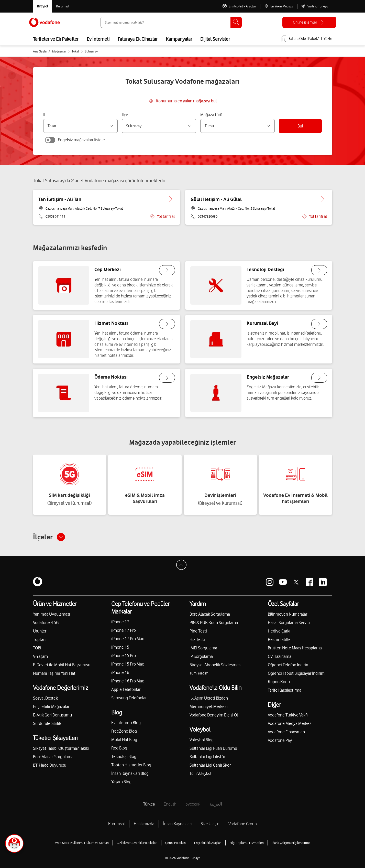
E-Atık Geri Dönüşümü (52, 715)
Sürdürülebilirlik (47, 723)
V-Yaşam (40, 656)
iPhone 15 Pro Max (128, 664)
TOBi (37, 648)
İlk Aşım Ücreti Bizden (209, 698)
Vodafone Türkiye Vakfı (288, 715)
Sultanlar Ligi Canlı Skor (210, 765)
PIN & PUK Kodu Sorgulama (214, 623)
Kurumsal (117, 824)
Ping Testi (198, 631)
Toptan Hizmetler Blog (131, 765)
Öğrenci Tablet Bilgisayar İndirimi (297, 673)
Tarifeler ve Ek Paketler (56, 39)
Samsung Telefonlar (129, 698)
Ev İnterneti (98, 39)
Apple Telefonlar (126, 689)
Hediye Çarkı (279, 631)
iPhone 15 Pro (124, 656)
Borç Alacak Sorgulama (53, 757)
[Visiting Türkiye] (315, 6)
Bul (300, 126)
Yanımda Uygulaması (52, 614)
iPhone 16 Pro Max (128, 681)
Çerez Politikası (176, 843)
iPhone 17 (120, 622)
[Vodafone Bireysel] (42, 6)
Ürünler (40, 631)
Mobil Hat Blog (124, 740)
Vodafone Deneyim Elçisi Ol (214, 715)
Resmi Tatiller (280, 639)
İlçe (125, 115)
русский (193, 804)
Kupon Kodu (279, 682)
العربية (216, 804)
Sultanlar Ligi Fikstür (207, 757)
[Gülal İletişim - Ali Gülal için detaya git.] (323, 199)
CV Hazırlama (280, 656)
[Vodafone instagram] (270, 582)
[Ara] (236, 22)
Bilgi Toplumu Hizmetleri (247, 843)
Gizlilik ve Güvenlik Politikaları (137, 843)
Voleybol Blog (202, 740)
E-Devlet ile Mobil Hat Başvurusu (62, 665)
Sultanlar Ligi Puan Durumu (213, 748)
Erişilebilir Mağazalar (51, 706)
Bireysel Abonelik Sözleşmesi (215, 665)
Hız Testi (197, 639)
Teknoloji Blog (124, 756)
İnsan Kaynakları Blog (130, 773)
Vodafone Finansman (286, 732)
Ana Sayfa (40, 51)
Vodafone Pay (280, 740)
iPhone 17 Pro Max (128, 639)
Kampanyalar (179, 39)
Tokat (75, 51)
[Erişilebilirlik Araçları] (239, 6)
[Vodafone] (38, 582)
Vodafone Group (243, 824)
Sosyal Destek (45, 698)
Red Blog (119, 748)
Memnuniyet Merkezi (209, 706)
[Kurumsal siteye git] (63, 6)
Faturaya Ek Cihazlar (138, 39)
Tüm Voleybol (200, 774)
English (170, 804)
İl (44, 115)
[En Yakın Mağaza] (279, 6)
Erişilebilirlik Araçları (208, 843)
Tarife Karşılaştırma (285, 690)
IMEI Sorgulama (203, 648)
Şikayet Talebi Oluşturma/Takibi (61, 748)
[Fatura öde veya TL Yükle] (306, 39)
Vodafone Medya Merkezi (290, 723)
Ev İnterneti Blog (126, 723)
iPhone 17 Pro (124, 630)
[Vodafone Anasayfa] (45, 22)
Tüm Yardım (199, 673)
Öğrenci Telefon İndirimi (289, 665)
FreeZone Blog (124, 731)
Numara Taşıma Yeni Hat (54, 673)
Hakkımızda (144, 824)
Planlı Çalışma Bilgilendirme (291, 843)
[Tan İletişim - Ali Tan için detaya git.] (171, 199)
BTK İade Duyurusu (50, 765)
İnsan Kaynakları (177, 824)
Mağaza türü (211, 115)
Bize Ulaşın (210, 824)
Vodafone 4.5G (46, 623)
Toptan (39, 639)
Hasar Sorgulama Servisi (289, 623)
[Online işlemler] (309, 22)
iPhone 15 (120, 647)
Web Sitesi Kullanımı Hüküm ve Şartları (82, 843)
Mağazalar (59, 51)
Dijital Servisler (215, 39)
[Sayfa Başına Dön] (183, 566)
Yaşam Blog (121, 782)
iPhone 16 (120, 672)
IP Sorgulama (201, 656)
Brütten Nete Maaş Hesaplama (295, 648)
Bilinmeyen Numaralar (287, 614)
